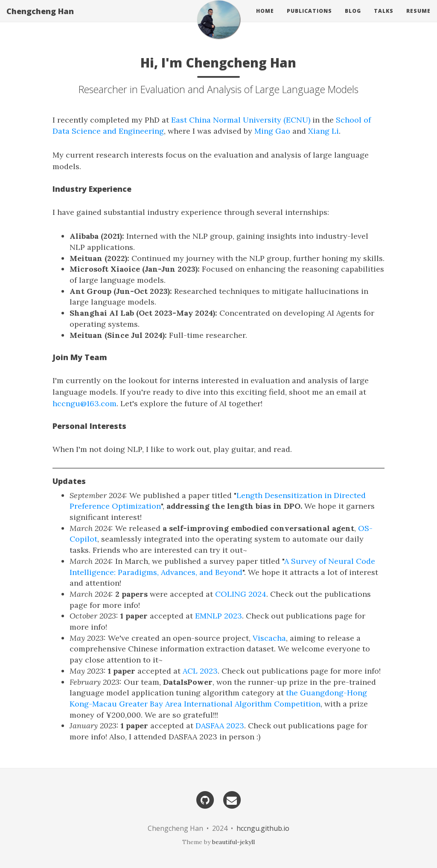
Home (265, 19)
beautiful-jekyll (233, 842)
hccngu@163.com (84, 403)
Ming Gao (272, 131)
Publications (309, 19)
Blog (353, 19)
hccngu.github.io (263, 828)
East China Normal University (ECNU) (241, 120)
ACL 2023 (200, 671)
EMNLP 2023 (218, 616)
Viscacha (269, 638)
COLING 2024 (241, 594)
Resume (418, 19)
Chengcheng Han (40, 19)
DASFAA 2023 (220, 726)
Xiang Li (323, 131)
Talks (384, 19)
